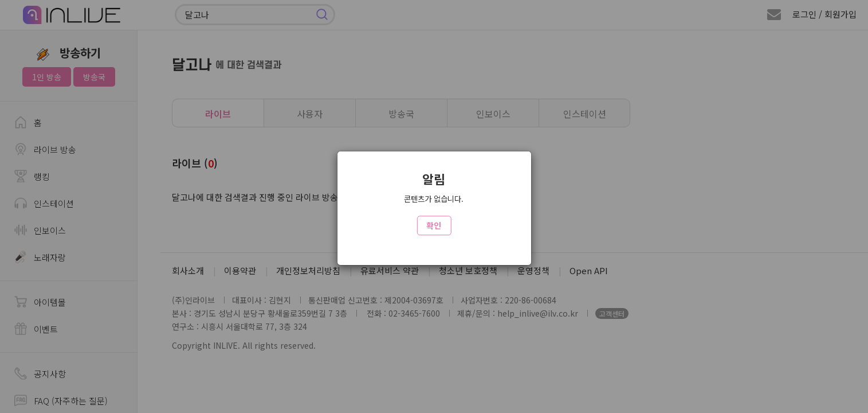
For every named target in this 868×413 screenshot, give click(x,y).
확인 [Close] (434, 225)
